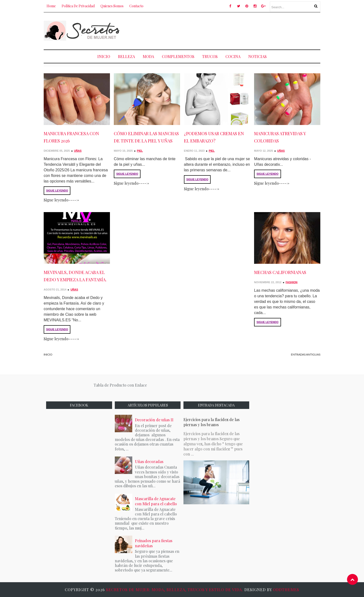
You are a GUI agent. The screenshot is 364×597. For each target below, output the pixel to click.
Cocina (233, 56)
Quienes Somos (112, 6)
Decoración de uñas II (154, 420)
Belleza (126, 56)
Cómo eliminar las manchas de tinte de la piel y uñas (146, 137)
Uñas (78, 151)
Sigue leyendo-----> (61, 200)
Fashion (292, 282)
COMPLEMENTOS (178, 56)
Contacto (136, 6)
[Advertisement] (232, 30)
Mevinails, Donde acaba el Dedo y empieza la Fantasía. (75, 276)
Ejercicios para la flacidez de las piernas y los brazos (211, 422)
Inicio (104, 56)
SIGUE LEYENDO (57, 191)
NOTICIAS (257, 56)
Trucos (210, 56)
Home (51, 6)
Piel (140, 151)
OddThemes (286, 590)
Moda (148, 56)
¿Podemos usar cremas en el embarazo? (214, 137)
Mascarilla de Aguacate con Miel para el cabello (156, 501)
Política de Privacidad (78, 6)
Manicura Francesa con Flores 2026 (71, 137)
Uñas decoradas (149, 461)
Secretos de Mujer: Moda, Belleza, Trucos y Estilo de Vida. (175, 590)
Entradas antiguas (306, 354)
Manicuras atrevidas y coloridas (280, 137)
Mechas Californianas (280, 272)
